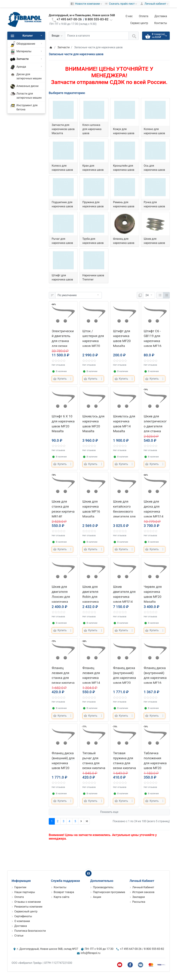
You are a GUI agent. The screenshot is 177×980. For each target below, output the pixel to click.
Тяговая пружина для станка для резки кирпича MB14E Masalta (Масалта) (124, 768)
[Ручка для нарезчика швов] (155, 187)
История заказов (143, 892)
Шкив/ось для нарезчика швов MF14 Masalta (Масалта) (124, 426)
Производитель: (103, 887)
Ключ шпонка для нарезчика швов (92, 129)
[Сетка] (166, 295)
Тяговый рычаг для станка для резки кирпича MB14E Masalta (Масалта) (94, 768)
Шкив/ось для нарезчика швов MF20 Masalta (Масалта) (94, 426)
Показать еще (109, 812)
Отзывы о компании (28, 902)
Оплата (143, 16)
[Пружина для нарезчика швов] (94, 187)
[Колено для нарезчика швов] (155, 110)
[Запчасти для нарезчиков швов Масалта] (63, 110)
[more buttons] (71, 379)
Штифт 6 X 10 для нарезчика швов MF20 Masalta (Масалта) (63, 426)
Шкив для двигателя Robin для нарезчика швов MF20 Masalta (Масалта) (91, 602)
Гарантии (20, 887)
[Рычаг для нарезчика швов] (63, 224)
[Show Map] (88, 873)
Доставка (161, 16)
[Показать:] (149, 295)
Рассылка (139, 902)
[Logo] (25, 19)
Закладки (139, 897)
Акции (97, 897)
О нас (129, 16)
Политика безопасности (30, 931)
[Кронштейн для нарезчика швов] (125, 151)
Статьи (19, 936)
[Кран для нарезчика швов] (94, 151)
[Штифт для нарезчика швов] (63, 260)
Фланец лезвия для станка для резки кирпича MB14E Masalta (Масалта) (63, 683)
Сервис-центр (139, 23)
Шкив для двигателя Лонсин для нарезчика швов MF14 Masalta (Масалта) (61, 602)
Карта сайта (62, 897)
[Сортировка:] (79, 295)
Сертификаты (23, 916)
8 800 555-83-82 (97, 19)
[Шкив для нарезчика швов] (155, 224)
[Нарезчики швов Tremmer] (94, 260)
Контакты (161, 23)
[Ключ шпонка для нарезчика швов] (94, 110)
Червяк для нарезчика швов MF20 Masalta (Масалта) (153, 597)
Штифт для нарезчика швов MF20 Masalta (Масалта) (122, 341)
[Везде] (57, 36)
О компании (22, 921)
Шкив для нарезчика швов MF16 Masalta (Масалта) (91, 511)
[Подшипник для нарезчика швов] (63, 187)
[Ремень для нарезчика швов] (125, 187)
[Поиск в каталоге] (97, 36)
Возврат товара (64, 892)
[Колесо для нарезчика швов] (63, 151)
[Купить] (60, 379)
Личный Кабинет (143, 887)
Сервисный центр (26, 911)
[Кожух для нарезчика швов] (125, 110)
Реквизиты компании (28, 907)
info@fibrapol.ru (91, 953)
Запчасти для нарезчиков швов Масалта (63, 129)
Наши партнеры (25, 892)
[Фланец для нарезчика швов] (125, 224)
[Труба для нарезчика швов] (94, 224)
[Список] (160, 295)
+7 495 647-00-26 (69, 19)
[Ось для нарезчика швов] (155, 151)
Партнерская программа (109, 892)
